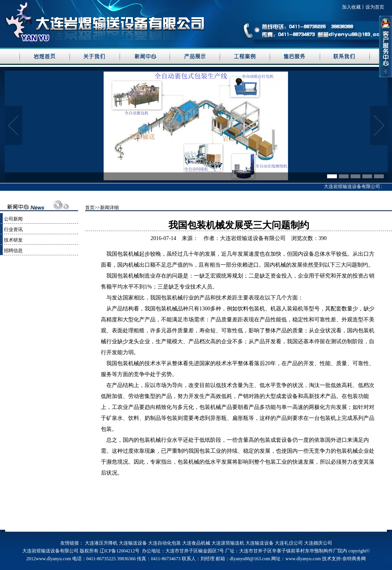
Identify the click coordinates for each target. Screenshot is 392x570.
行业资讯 (13, 229)
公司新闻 (13, 219)
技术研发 (13, 240)
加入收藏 (351, 7)
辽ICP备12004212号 (120, 551)
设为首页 (375, 7)
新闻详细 (109, 208)
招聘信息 (13, 251)
